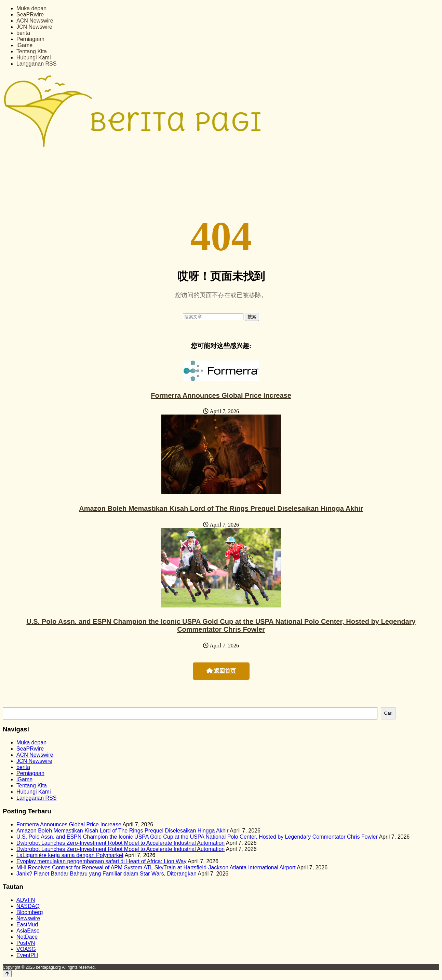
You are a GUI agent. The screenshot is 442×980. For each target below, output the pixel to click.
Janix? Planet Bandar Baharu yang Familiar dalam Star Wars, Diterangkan (106, 874)
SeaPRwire (30, 15)
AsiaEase (28, 931)
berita (23, 33)
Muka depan (31, 8)
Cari (388, 713)
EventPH (27, 955)
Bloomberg (30, 912)
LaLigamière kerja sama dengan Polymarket (70, 855)
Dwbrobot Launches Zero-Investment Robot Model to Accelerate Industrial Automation (120, 843)
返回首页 (221, 671)
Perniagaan (30, 39)
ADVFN (26, 900)
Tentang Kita (32, 51)
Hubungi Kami (34, 58)
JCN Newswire (34, 27)
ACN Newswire (35, 21)
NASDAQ (28, 906)
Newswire (28, 918)
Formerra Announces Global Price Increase (221, 395)
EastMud (27, 925)
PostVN (26, 943)
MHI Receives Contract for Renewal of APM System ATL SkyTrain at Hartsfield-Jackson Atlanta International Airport (156, 867)
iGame (24, 45)
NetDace (27, 937)
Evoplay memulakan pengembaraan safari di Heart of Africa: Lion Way (101, 861)
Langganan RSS (36, 64)
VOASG (26, 949)
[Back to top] (7, 974)
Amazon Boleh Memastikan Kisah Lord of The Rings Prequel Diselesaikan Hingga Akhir (221, 508)
